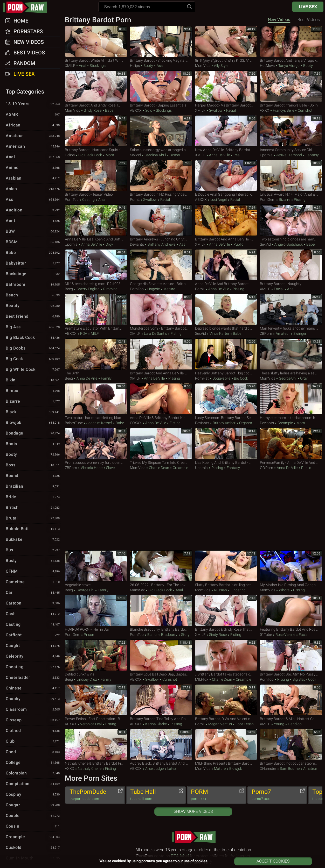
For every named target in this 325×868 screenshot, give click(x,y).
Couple (33, 816)
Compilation (33, 784)
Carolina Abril (155, 155)
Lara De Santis (155, 333)
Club (33, 742)
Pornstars (28, 31)
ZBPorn (266, 333)
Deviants (137, 244)
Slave (110, 468)
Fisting (176, 333)
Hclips (135, 66)
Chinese (33, 688)
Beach (33, 295)
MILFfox (202, 679)
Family (106, 378)
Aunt (33, 221)
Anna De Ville (219, 155)
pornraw (27, 7)
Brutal (33, 518)
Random (24, 63)
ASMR (33, 115)
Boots (33, 444)
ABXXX (136, 110)
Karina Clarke (156, 724)
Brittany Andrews (162, 244)
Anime (33, 168)
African (33, 125)
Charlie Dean (159, 468)
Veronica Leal (91, 724)
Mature (169, 289)
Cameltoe (33, 582)
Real (237, 155)
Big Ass (33, 327)
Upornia (266, 155)
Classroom (33, 710)
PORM (214, 795)
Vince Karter (219, 333)
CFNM (33, 572)
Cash (33, 614)
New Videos (279, 20)
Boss (33, 465)
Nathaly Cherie (90, 769)
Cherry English (88, 289)
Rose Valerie (285, 635)
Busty (33, 561)
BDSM (33, 242)
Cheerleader (33, 678)
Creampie (285, 423)
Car (33, 593)
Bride (33, 497)
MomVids (203, 66)
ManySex (137, 590)
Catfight (33, 635)
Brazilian (33, 487)
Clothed (33, 731)
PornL (135, 200)
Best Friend (33, 317)
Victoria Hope (92, 468)
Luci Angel (219, 200)
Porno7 (275, 795)
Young (279, 724)
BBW (33, 232)
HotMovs (267, 66)
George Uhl (288, 378)
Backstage (33, 274)
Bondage (33, 433)
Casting (88, 200)
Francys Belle (283, 110)
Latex (171, 769)
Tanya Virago (289, 66)
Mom (109, 155)
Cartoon (33, 603)
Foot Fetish (244, 724)
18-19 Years (33, 104)
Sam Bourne (290, 769)
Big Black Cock (90, 155)
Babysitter (33, 264)
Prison (89, 635)
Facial (231, 110)
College (33, 763)
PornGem (268, 200)
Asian (33, 189)
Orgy (109, 244)
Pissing (299, 200)
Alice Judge (154, 769)
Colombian (33, 773)
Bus (33, 550)
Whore (284, 590)
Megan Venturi (220, 724)
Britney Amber (224, 423)
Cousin (33, 827)
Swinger (299, 333)
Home (21, 21)
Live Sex (308, 7)
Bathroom (33, 285)
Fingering (238, 590)
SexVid (135, 155)
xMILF (70, 66)
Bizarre (285, 200)
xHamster (268, 769)
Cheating (33, 667)
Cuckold (33, 848)
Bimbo (174, 155)
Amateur (283, 333)
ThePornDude (93, 795)
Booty (148, 66)
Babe (109, 110)
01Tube (266, 635)
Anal (82, 66)
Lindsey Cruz (87, 679)
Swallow (216, 110)
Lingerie (154, 289)
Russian (220, 590)
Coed (33, 752)
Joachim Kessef (99, 423)
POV (84, 333)
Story (185, 635)
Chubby (33, 699)
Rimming (110, 289)
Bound (33, 476)
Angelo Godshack (289, 244)
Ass (159, 66)
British (33, 508)
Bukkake (33, 540)
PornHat (202, 378)
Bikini (33, 380)
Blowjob (235, 769)
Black (33, 412)
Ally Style (221, 66)
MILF (94, 333)
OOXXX (136, 423)
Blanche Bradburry (162, 635)
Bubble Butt (33, 529)
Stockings (97, 66)
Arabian (33, 179)
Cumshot (305, 110)
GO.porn (267, 468)
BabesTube (74, 423)
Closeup (33, 720)
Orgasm (245, 423)
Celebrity (33, 657)
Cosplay (33, 795)
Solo (149, 110)
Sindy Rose (93, 110)
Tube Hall (153, 795)
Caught (33, 646)
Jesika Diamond (289, 155)
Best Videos (29, 53)
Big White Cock (33, 370)
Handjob (294, 724)
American (33, 147)
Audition (33, 210)
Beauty (33, 306)
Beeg (69, 289)
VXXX (265, 110)
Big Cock (241, 378)
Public (238, 244)
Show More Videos (193, 811)
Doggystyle (221, 378)
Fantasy (312, 155)
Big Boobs (33, 348)
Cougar (33, 805)
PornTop (72, 200)
